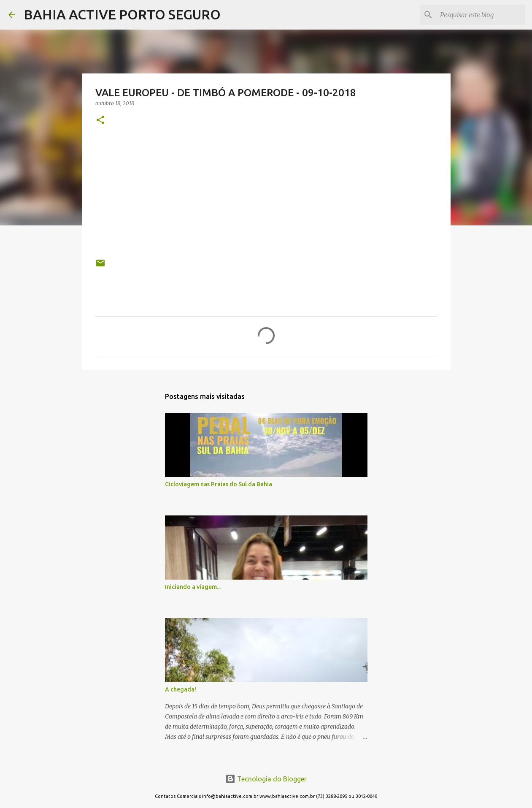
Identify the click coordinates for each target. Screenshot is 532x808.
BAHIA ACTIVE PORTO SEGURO (122, 14)
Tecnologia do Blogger (266, 779)
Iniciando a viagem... (193, 587)
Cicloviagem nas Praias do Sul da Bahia (219, 484)
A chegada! (181, 689)
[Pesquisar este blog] (481, 15)
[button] (100, 121)
